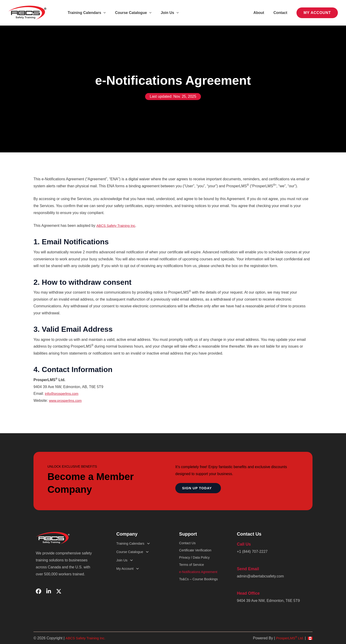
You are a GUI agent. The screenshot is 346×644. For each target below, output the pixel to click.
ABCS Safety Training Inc (117, 226)
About (262, 13)
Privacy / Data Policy (196, 560)
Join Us (165, 13)
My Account (130, 569)
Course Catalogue (131, 13)
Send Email (247, 568)
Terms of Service (193, 569)
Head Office (247, 592)
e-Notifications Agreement (200, 577)
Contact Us (188, 543)
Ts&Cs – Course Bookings (201, 585)
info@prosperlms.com (63, 394)
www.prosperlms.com (67, 401)
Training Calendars (86, 13)
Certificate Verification (197, 552)
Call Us (243, 544)
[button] (103, 13)
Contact (281, 13)
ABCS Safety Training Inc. (87, 636)
